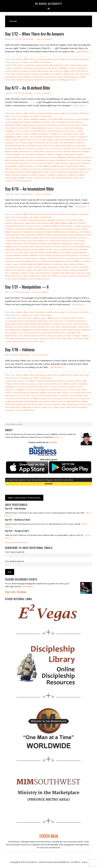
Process (19, 77)
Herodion (55, 143)
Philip (35, 398)
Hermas (38, 143)
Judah (63, 146)
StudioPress (64, 862)
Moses (43, 151)
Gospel (79, 140)
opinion (66, 74)
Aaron (20, 119)
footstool (57, 137)
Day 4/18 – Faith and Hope (16, 508)
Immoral (85, 71)
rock (53, 264)
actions (20, 381)
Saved (47, 77)
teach (51, 270)
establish (33, 134)
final (59, 235)
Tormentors (20, 339)
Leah (79, 327)
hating (40, 241)
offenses (51, 154)
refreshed (86, 261)
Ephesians (74, 232)
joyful (75, 246)
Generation (26, 238)
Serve (39, 169)
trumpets (42, 175)
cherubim (71, 125)
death (25, 321)
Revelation (29, 166)
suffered (65, 404)
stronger (68, 336)
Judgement (71, 146)
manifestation (15, 330)
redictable (71, 333)
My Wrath (66, 255)
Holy (81, 59)
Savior (53, 77)
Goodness (83, 238)
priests (8, 163)
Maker (55, 252)
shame (60, 77)
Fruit (13, 238)
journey (65, 246)
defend (79, 387)
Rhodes (78, 401)
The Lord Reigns (12, 273)
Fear (36, 390)
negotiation (76, 151)
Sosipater (82, 169)
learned (40, 148)
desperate (16, 71)
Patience (43, 258)
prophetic (49, 163)
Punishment (60, 261)
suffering (73, 404)
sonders (75, 267)
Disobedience (58, 232)
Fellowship (52, 235)
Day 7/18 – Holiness (20, 349)
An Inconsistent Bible (74, 220)
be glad (39, 223)
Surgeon (75, 77)
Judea (88, 246)
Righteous (47, 166)
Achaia (26, 119)
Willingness (64, 80)
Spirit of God (11, 270)
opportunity (69, 154)
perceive (47, 157)
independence (68, 244)
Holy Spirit (18, 244)
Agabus (41, 381)
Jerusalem (40, 246)
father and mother (28, 235)
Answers (21, 65)
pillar (7, 160)
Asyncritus (45, 122)
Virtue (8, 80)
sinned (50, 336)
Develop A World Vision (77, 321)
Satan (16, 169)
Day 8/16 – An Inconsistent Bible (29, 189)
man (41, 74)
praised (87, 258)
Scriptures (24, 169)
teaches (58, 270)
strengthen (55, 404)
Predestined (27, 261)
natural (37, 330)
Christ (32, 59)
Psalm (57, 163)
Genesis (45, 71)
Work (7, 279)
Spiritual (67, 77)
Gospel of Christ (19, 241)
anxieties (9, 223)
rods (21, 336)
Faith (39, 71)
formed (70, 235)
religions (70, 401)
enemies (79, 131)
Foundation (83, 137)
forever (65, 137)
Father (17, 235)
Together (24, 273)
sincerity (43, 336)
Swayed (82, 404)
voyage (62, 407)
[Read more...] (84, 51)
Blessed (82, 223)
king (17, 249)
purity (47, 401)
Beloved (79, 122)
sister (56, 169)
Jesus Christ (56, 246)
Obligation (42, 154)
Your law (46, 279)
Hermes (46, 143)
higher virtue (70, 71)
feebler (56, 324)
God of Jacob (56, 238)
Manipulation (27, 330)
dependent (29, 232)
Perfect (56, 258)
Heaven (24, 143)
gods (57, 140)
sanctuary (9, 267)
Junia (83, 146)
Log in (85, 862)
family (62, 59)
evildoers (87, 232)
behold (46, 65)
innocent (16, 246)
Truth (62, 273)
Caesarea (32, 384)
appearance (19, 223)
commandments (38, 128)
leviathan (34, 74)
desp (50, 131)
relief (78, 333)
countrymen (68, 128)
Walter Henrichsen (24, 80)
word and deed (83, 276)
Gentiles (14, 140)
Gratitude (74, 59)
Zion (29, 181)
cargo (40, 384)
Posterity (52, 398)
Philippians (62, 157)
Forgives (73, 137)
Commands (86, 226)
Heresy (73, 241)
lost (7, 252)
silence (56, 267)
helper (31, 143)
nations (67, 151)
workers (9, 181)
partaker (27, 258)
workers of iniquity (19, 279)
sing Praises (47, 169)
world (16, 181)
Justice (8, 148)
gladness (23, 140)
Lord (13, 62)
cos (50, 387)
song (61, 169)
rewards (38, 166)
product (41, 163)
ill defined (31, 146)
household (10, 146)
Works (73, 80)
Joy (70, 246)
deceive (18, 131)
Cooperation (42, 387)
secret (33, 169)
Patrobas (25, 157)
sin (31, 62)
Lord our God (55, 148)
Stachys (18, 172)
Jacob (8, 74)
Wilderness (56, 276)
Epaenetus (10, 134)
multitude (33, 255)
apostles (9, 122)
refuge (8, 264)
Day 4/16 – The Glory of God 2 (17, 531)
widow (43, 276)
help (16, 393)
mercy (31, 151)
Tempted (36, 407)
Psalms (51, 261)
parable (17, 157)
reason (69, 261)
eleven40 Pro (32, 862)
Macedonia (39, 252)
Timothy (15, 175)
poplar (14, 333)
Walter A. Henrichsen (43, 62)
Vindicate (43, 339)
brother (25, 125)
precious (34, 333)
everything (53, 134)
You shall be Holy (27, 410)
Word (23, 341)
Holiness (71, 143)
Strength (26, 172)
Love (18, 62)
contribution (41, 229)
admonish (51, 220)
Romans (69, 166)
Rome (66, 264)
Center (67, 65)
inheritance (80, 244)
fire (32, 137)
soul (89, 169)
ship (25, 404)
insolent (25, 246)
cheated (80, 318)
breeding (64, 318)
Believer (20, 59)
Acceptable (22, 220)
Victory (47, 178)
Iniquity (8, 246)
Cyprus (56, 387)
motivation (64, 395)
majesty (48, 252)
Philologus (72, 157)
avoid (53, 122)
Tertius (46, 172)
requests (86, 163)
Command (17, 68)
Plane (7, 333)
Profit (49, 333)
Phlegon (81, 157)
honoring (34, 244)
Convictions (52, 68)
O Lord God (83, 255)
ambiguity (34, 119)
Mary (16, 151)
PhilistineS (86, 330)
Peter (62, 258)
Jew (48, 327)
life (51, 249)
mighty (68, 252)
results (21, 166)
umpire (83, 77)
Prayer (78, 160)
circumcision (11, 321)
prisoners (24, 163)
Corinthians (63, 68)
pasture (35, 258)
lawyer (33, 148)
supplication (36, 172)
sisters (68, 267)
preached (17, 261)
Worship (23, 181)
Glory (30, 140)
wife (49, 276)
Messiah (47, 395)
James (32, 246)
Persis (54, 157)
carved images (50, 125)
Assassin (39, 65)
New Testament (77, 395)
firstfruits (38, 137)
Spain (86, 267)
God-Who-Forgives (46, 140)
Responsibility (11, 166)
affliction (33, 381)
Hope (87, 59)
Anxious (78, 119)
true (28, 339)
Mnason (55, 395)
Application (18, 122)
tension (65, 270)
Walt (13, 80)
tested (53, 172)
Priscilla (16, 163)
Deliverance (43, 321)
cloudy (27, 128)
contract (50, 128)
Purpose (54, 401)
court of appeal (54, 229)
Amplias (43, 119)
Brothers (47, 226)
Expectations (73, 134)
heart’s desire (81, 390)
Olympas (59, 154)
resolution (23, 264)
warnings (9, 410)
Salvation (27, 77)
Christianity (40, 59)
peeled (78, 330)
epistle (18, 134)
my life (41, 255)
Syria (7, 407)
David (20, 321)
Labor (14, 148)
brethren (38, 226)
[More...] (59, 437)
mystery (50, 151)
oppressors (55, 330)
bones (16, 384)
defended (33, 321)
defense (84, 229)
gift (51, 71)
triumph (55, 273)
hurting (18, 146)
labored (21, 148)
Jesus (7, 62)
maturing (23, 151)
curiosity (72, 68)
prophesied (10, 401)
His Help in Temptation (28, 393)
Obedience (32, 154)
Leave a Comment (44, 39)
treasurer (24, 175)
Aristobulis (35, 122)
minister (17, 255)
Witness (16, 341)
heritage (81, 241)
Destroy (63, 321)
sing (62, 267)
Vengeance (38, 178)
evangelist (19, 390)
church (14, 128)
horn (82, 143)
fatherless (42, 235)
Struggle (76, 336)
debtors (71, 229)
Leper (27, 74)
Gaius (7, 140)
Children (56, 226)
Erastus (25, 134)
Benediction (10, 125)
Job (18, 74)
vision (59, 339)
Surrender (10, 339)
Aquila (27, 122)
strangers (58, 336)
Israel (39, 146)
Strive (45, 270)
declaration (70, 387)
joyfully (57, 146)
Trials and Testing (43, 273)
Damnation (82, 68)
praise (80, 258)
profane (87, 398)
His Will (63, 143)
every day (29, 390)
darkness (79, 128)
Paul (77, 74)
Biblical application (70, 223)
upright (21, 178)
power (73, 258)
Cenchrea (62, 125)
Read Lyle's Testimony (16, 592)
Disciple (48, 232)
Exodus (33, 71)
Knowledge (25, 249)
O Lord (23, 154)
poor (68, 258)
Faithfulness (10, 137)
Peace (32, 157)
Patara (18, 398)
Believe (46, 223)
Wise (82, 178)
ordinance (80, 154)
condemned (19, 229)
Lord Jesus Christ (66, 249)
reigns (72, 163)
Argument (30, 65)
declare (26, 131)
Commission (28, 68)
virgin (56, 407)
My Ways (57, 255)
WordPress (76, 862)
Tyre (50, 407)
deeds (33, 131)
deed (78, 229)
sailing (84, 401)
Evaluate (25, 71)
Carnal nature (56, 384)
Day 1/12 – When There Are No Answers (35, 34)
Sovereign (9, 172)
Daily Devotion (52, 59)
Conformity (31, 387)
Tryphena (72, 175)
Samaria (35, 336)
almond (36, 318)
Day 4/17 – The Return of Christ (18, 520)
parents (19, 258)
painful (71, 330)
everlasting (43, 134)
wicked (76, 178)
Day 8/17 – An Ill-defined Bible (28, 88)
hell (86, 324)
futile (18, 238)
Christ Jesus (82, 65)
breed (57, 318)
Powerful (70, 160)
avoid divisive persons (65, 122)
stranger (29, 270)
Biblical (58, 223)
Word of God (32, 341)
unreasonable (11, 178)
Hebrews (9, 393)
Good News (72, 238)
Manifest (9, 151)
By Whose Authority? (49, 4)
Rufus (76, 166)
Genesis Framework (48, 862)
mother (25, 255)
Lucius (84, 148)
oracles (64, 330)
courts (64, 229)
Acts (19, 318)
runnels (27, 336)
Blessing (54, 65)
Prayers (8, 261)
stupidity (85, 336)
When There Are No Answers (46, 80)
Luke (89, 148)
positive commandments (37, 160)
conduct (21, 387)
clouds (20, 128)
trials (31, 273)
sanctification (38, 77)
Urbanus (29, 178)
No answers (57, 74)
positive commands (57, 160)
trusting (51, 175)
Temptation (26, 407)
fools (64, 235)
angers (44, 318)
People (39, 157)
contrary (58, 128)
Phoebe (88, 157)
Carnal (40, 125)
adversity (60, 220)
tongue (44, 407)
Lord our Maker (81, 249)
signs (50, 267)
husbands (43, 244)
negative (45, 330)
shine (45, 267)
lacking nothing (37, 249)
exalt (65, 134)
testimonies (61, 172)
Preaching (86, 160)
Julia (79, 146)
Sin (29, 404)
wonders (72, 276)
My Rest (48, 255)
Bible (26, 59)
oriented (9, 157)
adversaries (27, 318)
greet (85, 140)
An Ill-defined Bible (55, 119)
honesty (19, 327)
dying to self (16, 324)
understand (70, 273)
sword (89, 404)
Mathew (47, 74)
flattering (48, 137)
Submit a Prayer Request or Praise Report (24, 498)
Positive (22, 160)
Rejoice (78, 163)
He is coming (50, 241)
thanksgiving (73, 172)
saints (82, 166)
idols (24, 146)
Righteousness (59, 166)
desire (8, 71)
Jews (52, 327)
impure (66, 393)
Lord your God (68, 148)
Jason (45, 146)
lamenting (72, 327)
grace (61, 71)
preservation (69, 398)
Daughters (10, 131)
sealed (30, 267)
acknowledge (40, 220)
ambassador (50, 381)
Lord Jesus (25, 395)
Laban (64, 327)
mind (37, 151)
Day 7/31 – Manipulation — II (27, 287)
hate (12, 143)
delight (8, 232)
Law (27, 148)
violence (52, 339)
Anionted (61, 381)
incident (26, 327)
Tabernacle (15, 407)
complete (9, 229)
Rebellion (77, 261)
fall (12, 235)
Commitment (11, 387)
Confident (30, 229)
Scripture (25, 62)
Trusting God (61, 175)
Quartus (64, 163)
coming (8, 68)
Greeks (81, 324)
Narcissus (59, 151)
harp (7, 143)
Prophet (19, 401)
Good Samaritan (68, 140)
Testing (73, 270)
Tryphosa (81, 175)
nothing (16, 154)
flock (62, 324)
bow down (29, 226)
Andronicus (69, 119)
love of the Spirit (22, 252)
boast (61, 65)
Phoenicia (43, 398)
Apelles (86, 119)
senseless (37, 267)
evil (60, 134)
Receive (62, 333)
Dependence (42, 131)
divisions (57, 131)
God (67, 59)
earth (72, 131)
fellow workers (23, 137)
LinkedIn (53, 442)
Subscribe (48, 484)
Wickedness (34, 276)
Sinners (34, 404)
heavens (66, 241)
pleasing (14, 160)
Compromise (40, 68)
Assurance (70, 381)
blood (16, 226)
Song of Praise (71, 169)
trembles (33, 175)
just (22, 74)
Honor (26, 244)
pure (42, 401)
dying (7, 324)
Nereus (8, 154)
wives (65, 276)
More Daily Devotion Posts (17, 542)
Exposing (32, 324)
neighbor (86, 151)
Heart (17, 143)
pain (72, 74)
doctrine (65, 131)
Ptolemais (34, 401)
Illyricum (57, 244)
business (33, 125)
